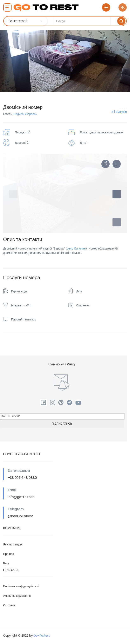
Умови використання (17, 596)
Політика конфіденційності (21, 586)
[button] (117, 222)
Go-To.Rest (42, 636)
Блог (6, 563)
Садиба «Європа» (25, 114)
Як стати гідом (13, 544)
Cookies (9, 605)
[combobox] (26, 21)
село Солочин (76, 248)
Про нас (8, 554)
